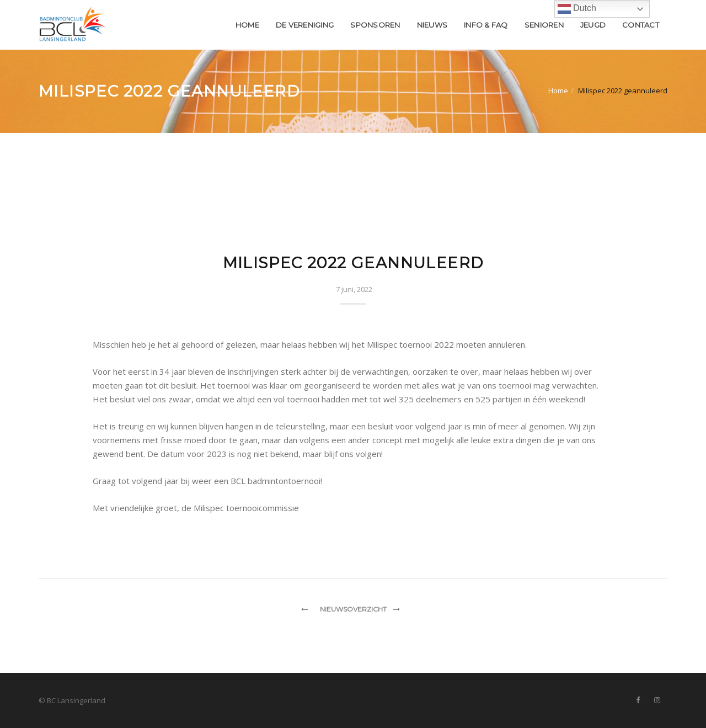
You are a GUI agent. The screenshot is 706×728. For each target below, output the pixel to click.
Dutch (577, 9)
